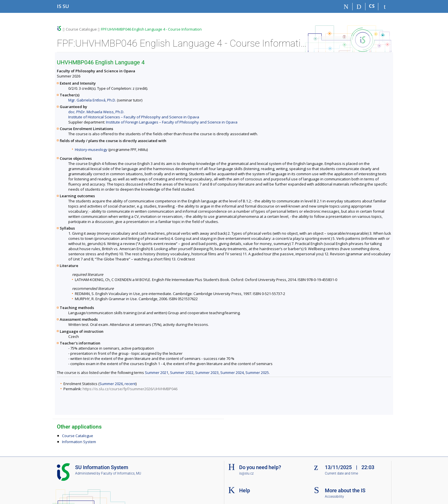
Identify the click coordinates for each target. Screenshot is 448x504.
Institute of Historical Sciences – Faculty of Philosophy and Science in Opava (134, 117)
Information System (79, 442)
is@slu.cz (246, 473)
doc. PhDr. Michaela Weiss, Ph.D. (96, 112)
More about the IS (345, 490)
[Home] (346, 7)
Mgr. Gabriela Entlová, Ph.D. (92, 100)
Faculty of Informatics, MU (121, 473)
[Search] (359, 7)
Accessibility (334, 497)
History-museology (91, 150)
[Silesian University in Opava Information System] (63, 6)
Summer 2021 (157, 372)
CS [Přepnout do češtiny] (372, 6)
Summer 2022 (182, 372)
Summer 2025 (257, 372)
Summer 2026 (111, 384)
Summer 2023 (207, 372)
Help (245, 490)
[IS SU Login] (385, 7)
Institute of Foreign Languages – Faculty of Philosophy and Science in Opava (172, 122)
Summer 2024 (232, 372)
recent (130, 384)
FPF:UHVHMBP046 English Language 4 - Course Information (151, 29)
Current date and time (341, 473)
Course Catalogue (81, 29)
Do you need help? (260, 467)
